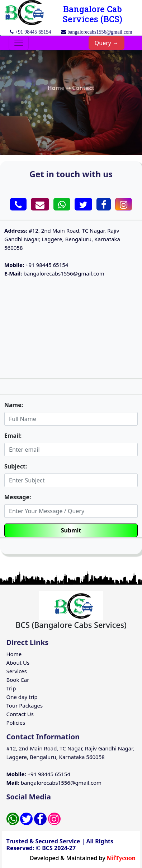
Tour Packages (25, 705)
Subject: (16, 466)
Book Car (18, 680)
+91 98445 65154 (36, 265)
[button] (18, 204)
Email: (13, 436)
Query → (106, 43)
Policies (16, 723)
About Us (18, 663)
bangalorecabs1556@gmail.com (54, 273)
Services (17, 671)
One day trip (22, 697)
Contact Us (20, 714)
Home (14, 654)
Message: (18, 497)
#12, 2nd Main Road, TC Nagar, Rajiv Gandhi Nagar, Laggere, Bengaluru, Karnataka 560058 (62, 239)
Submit (71, 530)
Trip (11, 688)
